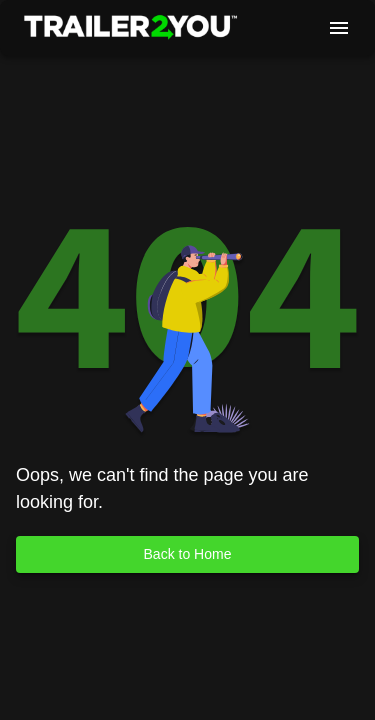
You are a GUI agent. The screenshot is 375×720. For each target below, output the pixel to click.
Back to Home (187, 554)
